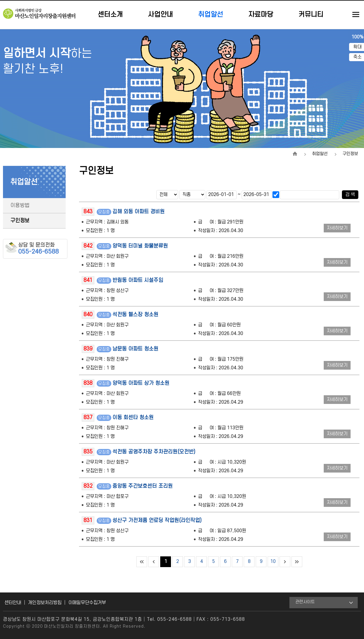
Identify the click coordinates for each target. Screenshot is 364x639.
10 (273, 561)
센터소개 (110, 15)
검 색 (350, 195)
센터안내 (13, 603)
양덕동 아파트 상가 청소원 (141, 383)
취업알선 (211, 15)
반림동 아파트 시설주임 (138, 280)
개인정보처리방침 (45, 603)
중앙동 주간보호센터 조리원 (143, 486)
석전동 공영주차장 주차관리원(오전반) (154, 452)
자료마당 (261, 15)
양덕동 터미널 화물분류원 (140, 246)
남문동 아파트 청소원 (135, 349)
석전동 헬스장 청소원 (135, 315)
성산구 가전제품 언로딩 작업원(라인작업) (157, 520)
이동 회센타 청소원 (133, 417)
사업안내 (161, 15)
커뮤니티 (311, 15)
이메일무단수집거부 (87, 603)
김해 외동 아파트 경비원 (139, 212)
